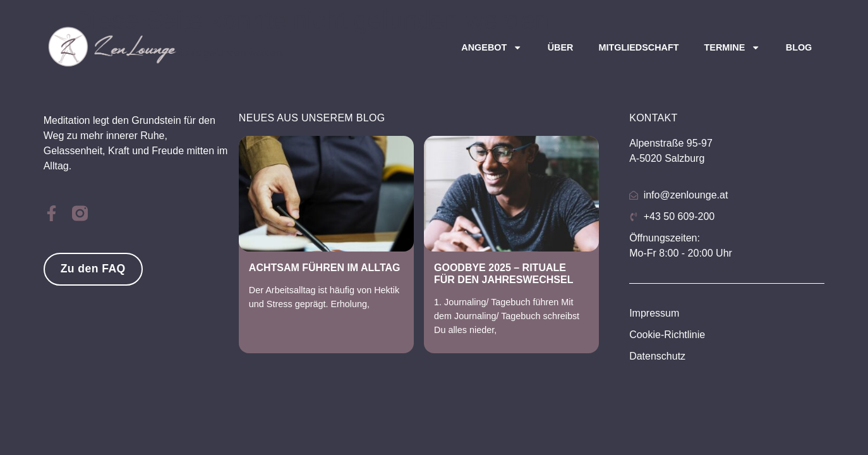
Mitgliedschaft (638, 47)
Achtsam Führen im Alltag (325, 268)
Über (561, 47)
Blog (799, 47)
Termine (732, 47)
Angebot (491, 47)
